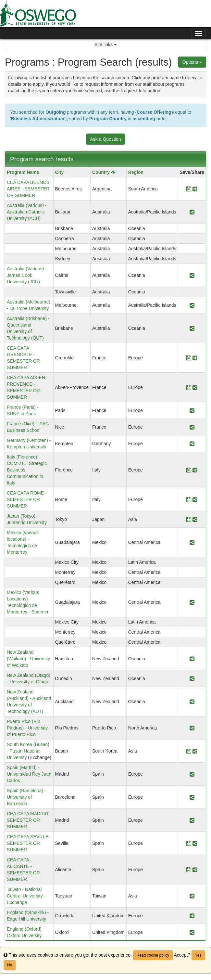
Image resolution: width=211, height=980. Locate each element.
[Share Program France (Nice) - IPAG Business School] (192, 427)
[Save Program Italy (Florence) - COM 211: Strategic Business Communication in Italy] (189, 470)
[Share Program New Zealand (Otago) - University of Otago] (192, 678)
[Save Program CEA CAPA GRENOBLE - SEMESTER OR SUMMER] (189, 358)
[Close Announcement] (201, 78)
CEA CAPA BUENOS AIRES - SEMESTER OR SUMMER (28, 189)
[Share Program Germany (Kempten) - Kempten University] (192, 444)
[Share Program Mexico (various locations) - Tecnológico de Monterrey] (192, 542)
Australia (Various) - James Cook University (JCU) (27, 275)
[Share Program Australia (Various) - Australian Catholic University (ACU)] (192, 212)
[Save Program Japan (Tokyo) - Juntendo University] (189, 519)
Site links (106, 45)
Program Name (23, 172)
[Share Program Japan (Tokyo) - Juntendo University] (195, 519)
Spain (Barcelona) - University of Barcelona (26, 797)
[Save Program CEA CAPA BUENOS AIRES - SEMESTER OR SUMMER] (189, 189)
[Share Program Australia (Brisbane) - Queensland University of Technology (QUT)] (192, 328)
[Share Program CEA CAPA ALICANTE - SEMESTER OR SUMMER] (195, 870)
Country (104, 172)
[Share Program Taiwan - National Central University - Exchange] (192, 896)
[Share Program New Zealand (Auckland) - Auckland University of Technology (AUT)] (192, 702)
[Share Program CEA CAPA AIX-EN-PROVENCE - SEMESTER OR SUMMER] (195, 387)
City (59, 172)
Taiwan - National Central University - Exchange (26, 896)
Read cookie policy (153, 955)
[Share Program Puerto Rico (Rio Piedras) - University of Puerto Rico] (192, 728)
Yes (198, 955)
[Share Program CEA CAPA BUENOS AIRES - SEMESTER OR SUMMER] (195, 189)
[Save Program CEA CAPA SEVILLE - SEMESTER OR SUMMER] (189, 843)
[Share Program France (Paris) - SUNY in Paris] (192, 410)
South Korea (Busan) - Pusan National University (28, 751)
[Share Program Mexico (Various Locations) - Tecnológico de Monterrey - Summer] (192, 602)
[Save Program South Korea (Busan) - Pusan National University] (189, 751)
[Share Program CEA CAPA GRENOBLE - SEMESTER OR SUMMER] (195, 358)
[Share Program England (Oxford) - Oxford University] (192, 932)
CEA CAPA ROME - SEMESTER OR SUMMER (27, 499)
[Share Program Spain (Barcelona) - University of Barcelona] (192, 797)
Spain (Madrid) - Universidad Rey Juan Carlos (29, 774)
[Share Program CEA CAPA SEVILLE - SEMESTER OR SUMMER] (195, 843)
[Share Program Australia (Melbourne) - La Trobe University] (192, 305)
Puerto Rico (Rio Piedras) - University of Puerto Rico (27, 728)
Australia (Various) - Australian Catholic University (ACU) (27, 212)
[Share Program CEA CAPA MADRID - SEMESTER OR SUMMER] (192, 820)
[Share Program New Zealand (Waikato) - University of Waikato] (192, 659)
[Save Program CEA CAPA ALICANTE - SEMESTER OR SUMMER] (189, 870)
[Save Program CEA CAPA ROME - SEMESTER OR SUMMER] (189, 499)
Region (136, 172)
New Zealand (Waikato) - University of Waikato (28, 659)
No (10, 965)
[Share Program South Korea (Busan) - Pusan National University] (195, 751)
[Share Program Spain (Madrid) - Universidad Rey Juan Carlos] (192, 774)
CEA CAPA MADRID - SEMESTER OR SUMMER (29, 820)
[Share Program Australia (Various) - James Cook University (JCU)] (192, 275)
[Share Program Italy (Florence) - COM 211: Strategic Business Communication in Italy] (195, 470)
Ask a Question (106, 139)
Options (192, 62)
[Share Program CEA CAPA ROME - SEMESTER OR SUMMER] (195, 499)
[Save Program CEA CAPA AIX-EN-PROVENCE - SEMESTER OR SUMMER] (189, 387)
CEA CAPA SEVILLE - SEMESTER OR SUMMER (29, 843)
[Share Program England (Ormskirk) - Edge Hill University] (192, 916)
